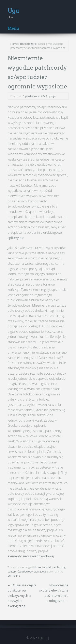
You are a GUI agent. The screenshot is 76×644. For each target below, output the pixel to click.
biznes (37, 567)
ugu (53, 96)
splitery (12, 571)
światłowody (25, 571)
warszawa (40, 571)
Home (14, 44)
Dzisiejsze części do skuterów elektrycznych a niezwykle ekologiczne (22, 596)
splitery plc (16, 238)
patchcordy (59, 567)
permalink (14, 576)
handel (47, 567)
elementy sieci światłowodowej (31, 556)
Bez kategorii (28, 44)
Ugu (14, 11)
